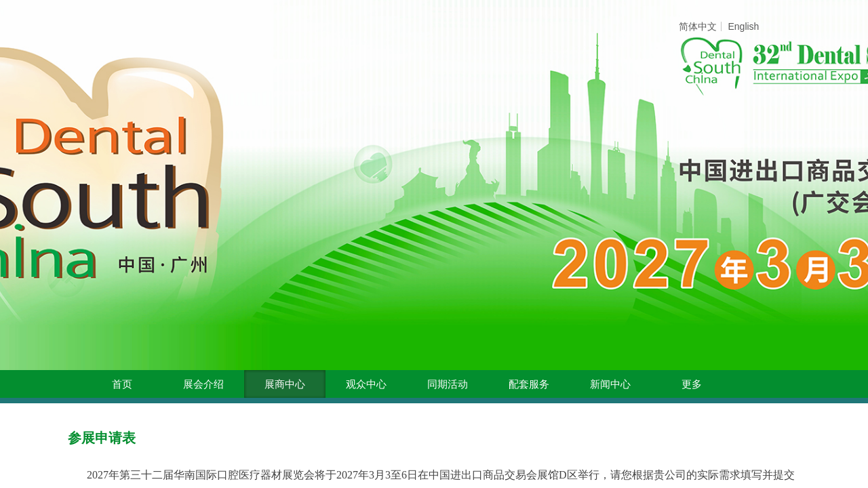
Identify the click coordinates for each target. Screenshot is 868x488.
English (743, 26)
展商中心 (285, 384)
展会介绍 (203, 384)
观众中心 (366, 384)
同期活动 (448, 384)
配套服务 (529, 384)
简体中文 (698, 26)
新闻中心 (610, 384)
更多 (692, 384)
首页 (122, 384)
